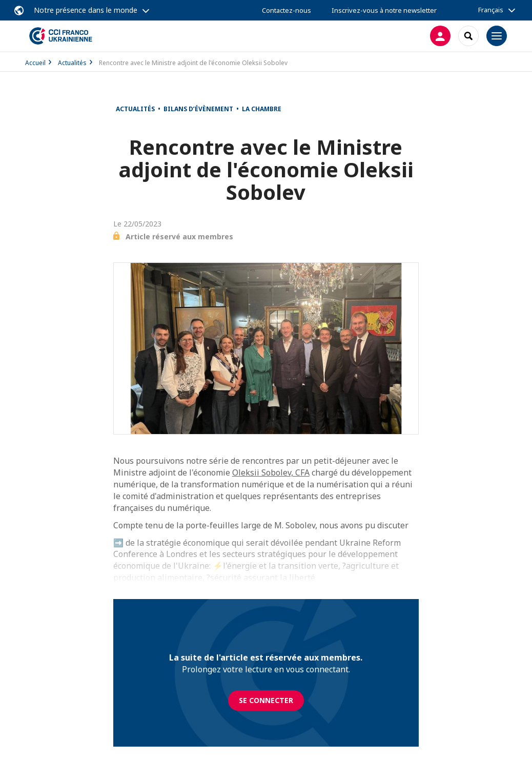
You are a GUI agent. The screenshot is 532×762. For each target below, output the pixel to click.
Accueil (35, 63)
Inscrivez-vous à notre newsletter (384, 10)
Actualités (72, 63)
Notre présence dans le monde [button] (86, 10)
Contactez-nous (287, 10)
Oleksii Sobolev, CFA (271, 472)
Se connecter (266, 700)
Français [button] (491, 10)
